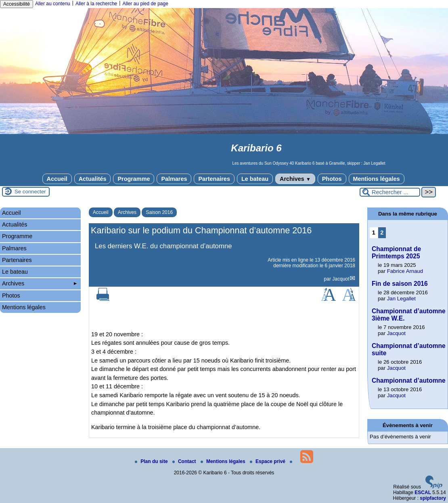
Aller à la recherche (96, 4)
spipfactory (433, 498)
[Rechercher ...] (390, 192)
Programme (134, 179)
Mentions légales (377, 179)
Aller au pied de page (145, 4)
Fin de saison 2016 (400, 284)
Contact (185, 461)
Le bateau (255, 179)
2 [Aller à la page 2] (382, 233)
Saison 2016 (159, 212)
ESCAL (423, 493)
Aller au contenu (53, 4)
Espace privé (268, 461)
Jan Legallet (401, 299)
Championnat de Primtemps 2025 (396, 253)
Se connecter (30, 192)
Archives (295, 179)
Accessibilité (17, 4)
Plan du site (152, 461)
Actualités (93, 179)
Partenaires (214, 179)
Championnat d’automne (409, 380)
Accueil (57, 179)
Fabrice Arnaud (405, 271)
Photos (332, 179)
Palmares (174, 179)
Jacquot (341, 279)
